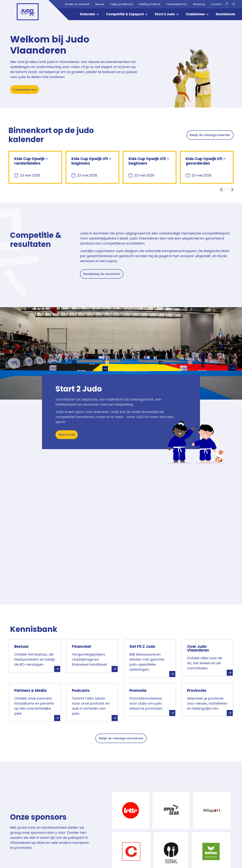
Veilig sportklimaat (122, 4)
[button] (223, 190)
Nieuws (100, 4)
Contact (216, 4)
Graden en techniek (77, 4)
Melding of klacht (150, 4)
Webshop (199, 4)
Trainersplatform (177, 4)
